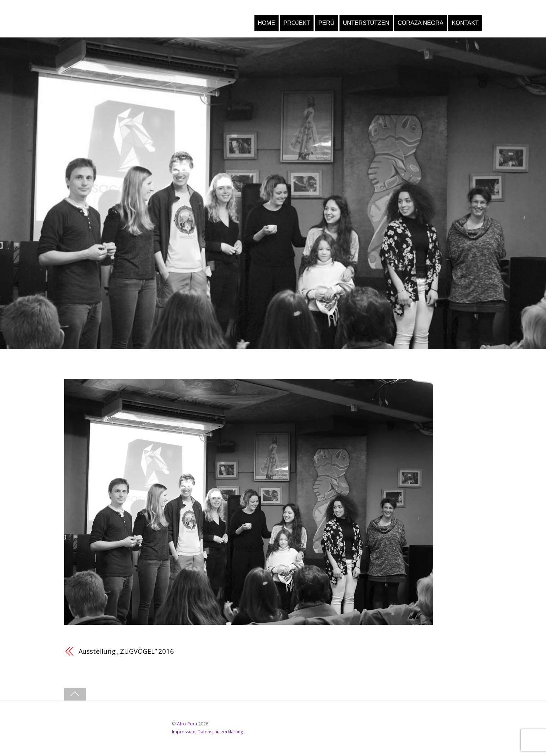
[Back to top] (75, 694)
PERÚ (326, 23)
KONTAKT (465, 23)
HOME (266, 23)
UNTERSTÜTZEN (366, 23)
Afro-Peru (187, 724)
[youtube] (96, 727)
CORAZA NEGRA (420, 23)
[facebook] (74, 727)
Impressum (184, 732)
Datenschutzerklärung (220, 732)
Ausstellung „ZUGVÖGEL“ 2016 (126, 651)
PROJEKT (297, 23)
